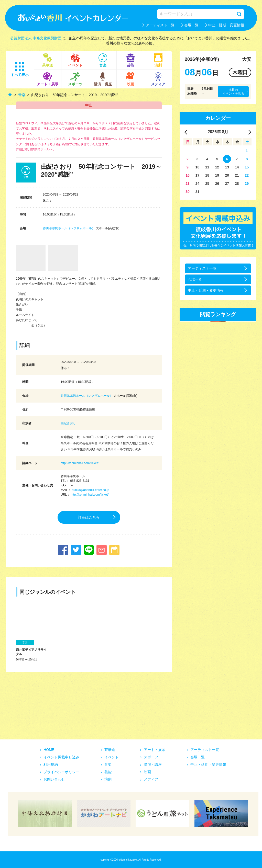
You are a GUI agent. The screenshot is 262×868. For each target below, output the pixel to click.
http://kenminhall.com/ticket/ (80, 463)
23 (188, 184)
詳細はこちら (89, 517)
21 (237, 175)
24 (198, 184)
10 (198, 167)
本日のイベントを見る (233, 92)
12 (217, 167)
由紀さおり (68, 423)
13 (227, 167)
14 (237, 167)
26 (217, 184)
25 (207, 184)
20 (227, 175)
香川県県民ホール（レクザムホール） (69, 228)
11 (207, 167)
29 (247, 184)
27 (227, 184)
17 (198, 175)
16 (188, 175)
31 (198, 192)
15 (247, 167)
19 (217, 175)
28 (237, 184)
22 (247, 175)
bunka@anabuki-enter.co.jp (90, 490)
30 (188, 192)
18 (207, 175)
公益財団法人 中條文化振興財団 (36, 38)
